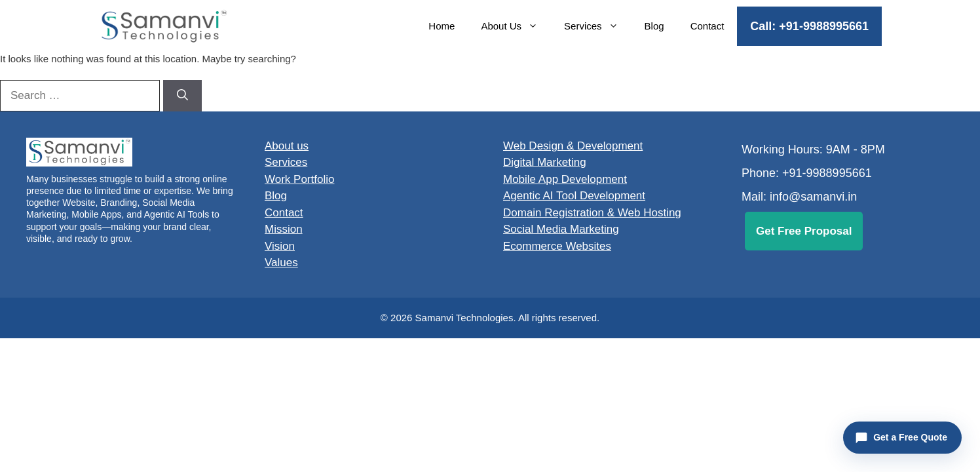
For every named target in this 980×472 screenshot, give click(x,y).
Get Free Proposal (804, 231)
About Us (516, 26)
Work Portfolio (299, 179)
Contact (707, 26)
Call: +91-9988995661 (809, 26)
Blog (654, 26)
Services (598, 26)
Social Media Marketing (561, 229)
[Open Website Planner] (902, 438)
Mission (284, 229)
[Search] (182, 96)
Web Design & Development (573, 146)
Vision (280, 246)
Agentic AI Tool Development (574, 196)
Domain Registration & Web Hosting (592, 213)
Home (442, 26)
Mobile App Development (565, 179)
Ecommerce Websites (557, 246)
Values (281, 263)
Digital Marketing (545, 162)
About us (287, 146)
